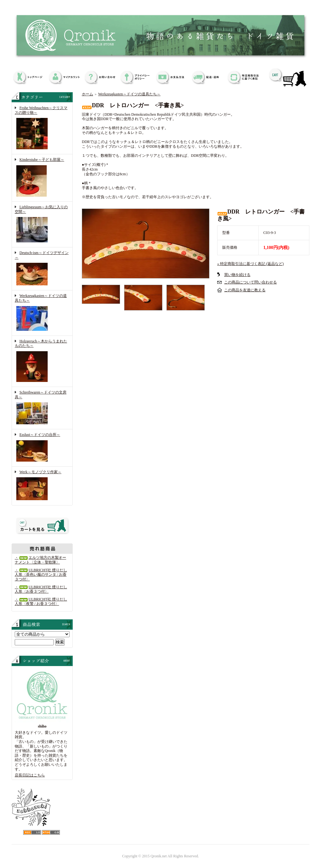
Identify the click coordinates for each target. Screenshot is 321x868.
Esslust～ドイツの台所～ (42, 448)
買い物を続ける (237, 275)
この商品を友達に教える (245, 290)
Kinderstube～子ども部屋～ (42, 178)
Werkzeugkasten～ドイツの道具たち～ (42, 313)
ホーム (87, 94)
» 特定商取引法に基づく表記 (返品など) (250, 264)
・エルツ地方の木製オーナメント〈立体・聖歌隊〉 (40, 560)
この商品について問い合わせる (250, 282)
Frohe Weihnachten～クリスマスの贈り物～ (42, 128)
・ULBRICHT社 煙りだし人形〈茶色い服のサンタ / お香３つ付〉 (41, 575)
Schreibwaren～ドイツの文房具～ (42, 408)
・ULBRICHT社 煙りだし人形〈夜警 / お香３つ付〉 (41, 602)
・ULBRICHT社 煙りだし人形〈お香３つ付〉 (41, 589)
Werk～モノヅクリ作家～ (42, 486)
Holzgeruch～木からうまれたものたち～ (42, 361)
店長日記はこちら (30, 775)
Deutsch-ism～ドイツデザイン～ (42, 269)
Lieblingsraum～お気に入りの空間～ (42, 224)
